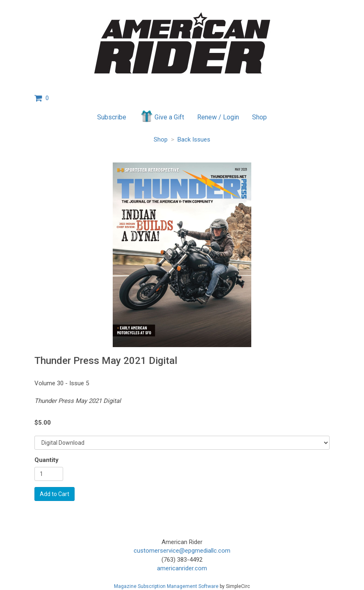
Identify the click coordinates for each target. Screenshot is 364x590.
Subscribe (112, 117)
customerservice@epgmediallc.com (182, 551)
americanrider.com (182, 568)
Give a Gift (162, 116)
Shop (259, 117)
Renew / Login (218, 117)
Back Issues (194, 139)
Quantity (47, 460)
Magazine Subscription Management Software (166, 586)
